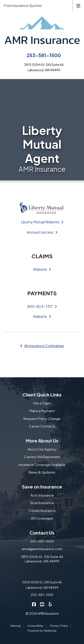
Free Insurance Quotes (23, 5)
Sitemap (15, 626)
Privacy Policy (59, 626)
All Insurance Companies (44, 346)
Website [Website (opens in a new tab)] (42, 269)
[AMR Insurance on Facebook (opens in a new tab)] (34, 604)
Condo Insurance (42, 511)
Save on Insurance (42, 487)
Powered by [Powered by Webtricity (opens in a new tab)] (42, 631)
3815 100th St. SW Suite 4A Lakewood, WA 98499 (42, 559)
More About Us (42, 441)
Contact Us (42, 533)
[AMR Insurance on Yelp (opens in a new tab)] (50, 604)
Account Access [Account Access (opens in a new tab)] (42, 232)
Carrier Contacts (42, 426)
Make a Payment (42, 411)
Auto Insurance (42, 495)
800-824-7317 (42, 306)
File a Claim (42, 403)
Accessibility (35, 626)
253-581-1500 (44, 55)
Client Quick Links (42, 395)
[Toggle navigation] (78, 5)
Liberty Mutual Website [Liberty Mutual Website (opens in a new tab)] (42, 222)
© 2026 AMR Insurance (42, 613)
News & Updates (42, 472)
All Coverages (42, 518)
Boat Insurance (42, 503)
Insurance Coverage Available (42, 465)
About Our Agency (42, 449)
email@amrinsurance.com (42, 549)
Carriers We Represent (42, 457)
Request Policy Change (42, 418)
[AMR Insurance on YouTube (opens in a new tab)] (42, 604)
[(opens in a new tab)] (42, 208)
